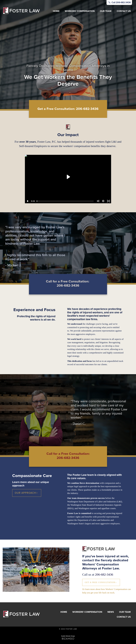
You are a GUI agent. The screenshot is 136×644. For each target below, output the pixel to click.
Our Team (106, 11)
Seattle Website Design (68, 636)
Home (56, 11)
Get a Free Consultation (100, 582)
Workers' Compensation (80, 11)
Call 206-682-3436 (119, 2)
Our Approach (25, 493)
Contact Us (124, 11)
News (111, 612)
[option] (68, 55)
